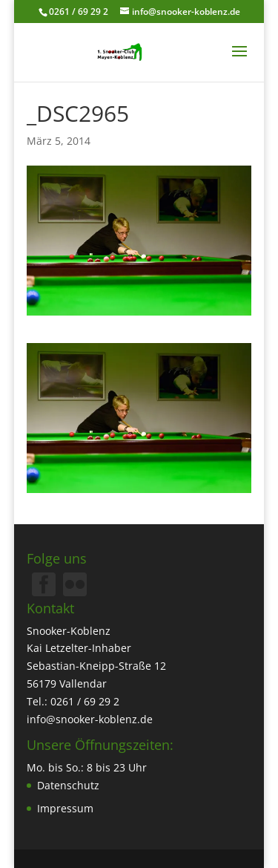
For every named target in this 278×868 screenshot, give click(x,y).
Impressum (65, 808)
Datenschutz (68, 785)
